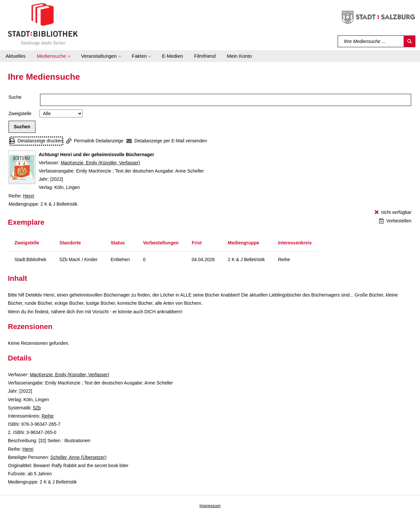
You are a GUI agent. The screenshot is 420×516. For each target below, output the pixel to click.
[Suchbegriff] (371, 41)
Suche (15, 97)
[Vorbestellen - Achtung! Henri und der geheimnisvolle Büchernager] (395, 221)
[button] (53, 56)
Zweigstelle (20, 114)
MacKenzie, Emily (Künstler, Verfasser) (100, 163)
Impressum (210, 506)
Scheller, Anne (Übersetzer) (78, 457)
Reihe (48, 416)
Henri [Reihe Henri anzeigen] (28, 196)
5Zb (37, 408)
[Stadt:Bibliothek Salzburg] (43, 24)
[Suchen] (409, 41)
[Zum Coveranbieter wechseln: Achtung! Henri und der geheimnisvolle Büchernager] (22, 167)
